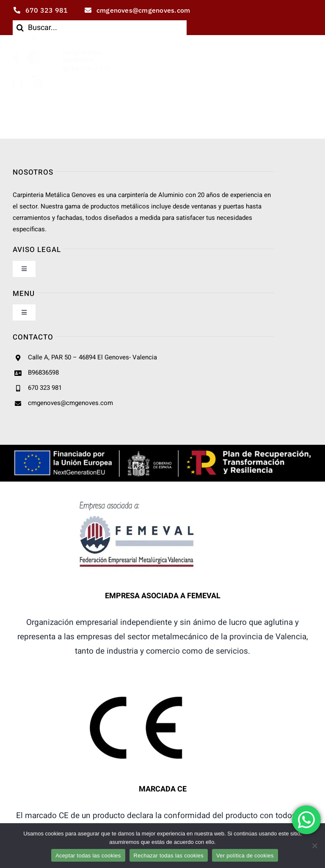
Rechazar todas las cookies (169, 856)
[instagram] (38, 84)
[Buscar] (20, 28)
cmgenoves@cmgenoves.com (70, 403)
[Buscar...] (100, 28)
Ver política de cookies (245, 856)
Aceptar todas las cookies (88, 856)
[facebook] (22, 84)
